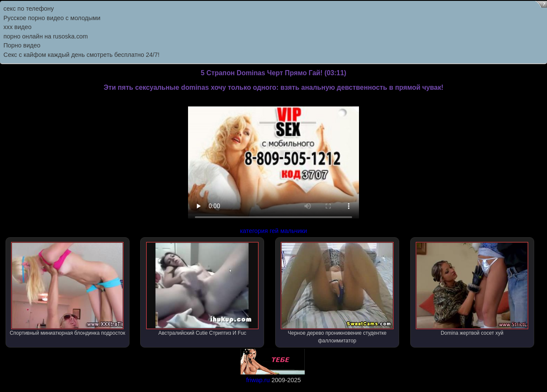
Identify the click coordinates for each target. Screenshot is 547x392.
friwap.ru (258, 380)
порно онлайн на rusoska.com (46, 36)
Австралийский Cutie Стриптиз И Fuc (202, 289)
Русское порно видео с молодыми (52, 18)
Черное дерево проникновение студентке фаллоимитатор (337, 293)
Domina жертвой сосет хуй (472, 289)
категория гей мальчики (273, 231)
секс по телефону (29, 9)
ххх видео (18, 27)
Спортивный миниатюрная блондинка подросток (68, 289)
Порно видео (22, 45)
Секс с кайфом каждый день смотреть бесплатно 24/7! (81, 55)
